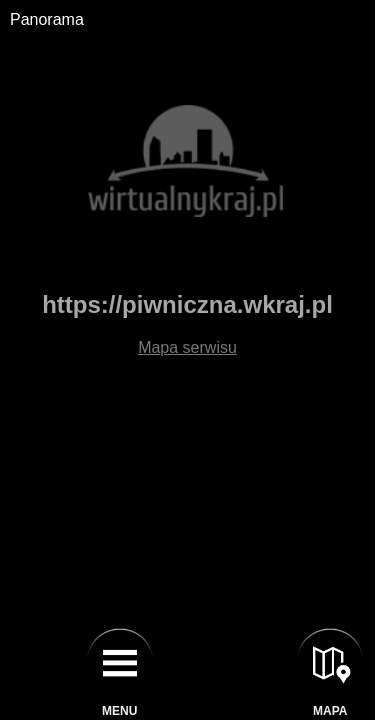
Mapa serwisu (187, 347)
